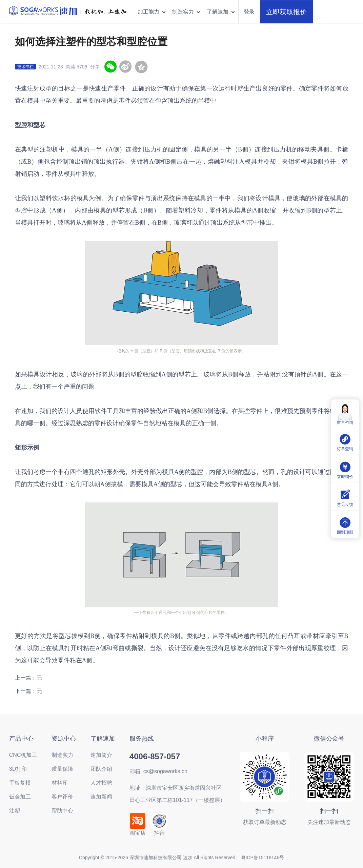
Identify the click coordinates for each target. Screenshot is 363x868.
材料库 (60, 783)
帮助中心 (62, 811)
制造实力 (187, 12)
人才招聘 (101, 783)
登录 (249, 12)
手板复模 (20, 783)
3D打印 (18, 769)
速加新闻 (101, 797)
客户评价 (62, 797)
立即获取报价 (286, 12)
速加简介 (101, 755)
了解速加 (221, 12)
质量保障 (62, 769)
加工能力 (152, 12)
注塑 (15, 811)
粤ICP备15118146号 (263, 857)
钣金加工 (20, 797)
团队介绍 (101, 769)
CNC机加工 (23, 755)
